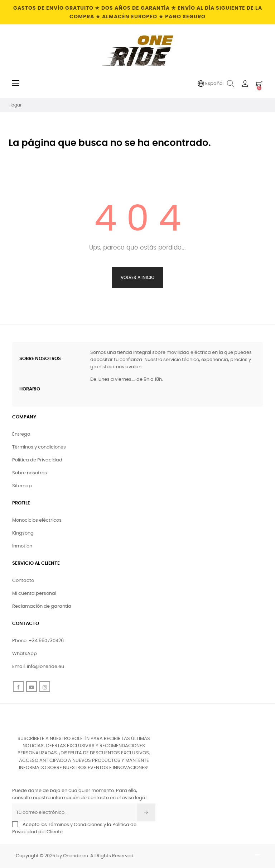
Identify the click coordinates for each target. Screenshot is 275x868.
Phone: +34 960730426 (38, 641)
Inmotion (22, 546)
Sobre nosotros (30, 473)
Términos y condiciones (39, 447)
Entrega (21, 434)
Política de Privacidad (37, 460)
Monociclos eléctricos (37, 520)
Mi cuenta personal (34, 594)
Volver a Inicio (137, 278)
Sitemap (22, 486)
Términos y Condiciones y (77, 825)
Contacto (23, 581)
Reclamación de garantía (42, 606)
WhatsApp (25, 654)
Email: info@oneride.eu (38, 667)
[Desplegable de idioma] (211, 84)
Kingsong (23, 533)
